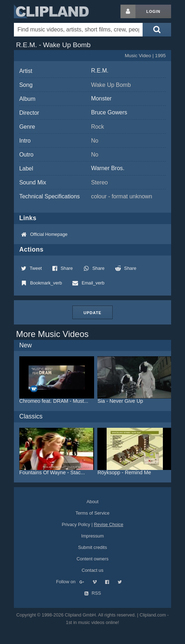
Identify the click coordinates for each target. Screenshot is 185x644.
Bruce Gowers (109, 112)
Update (92, 313)
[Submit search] (157, 30)
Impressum (92, 536)
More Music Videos (52, 334)
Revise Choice (109, 524)
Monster (101, 98)
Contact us (92, 570)
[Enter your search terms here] (78, 30)
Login (153, 11)
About (92, 502)
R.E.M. (100, 71)
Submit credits (92, 547)
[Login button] (128, 11)
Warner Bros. (108, 168)
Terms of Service (92, 513)
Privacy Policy (76, 524)
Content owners (93, 559)
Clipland (51, 11)
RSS (93, 593)
